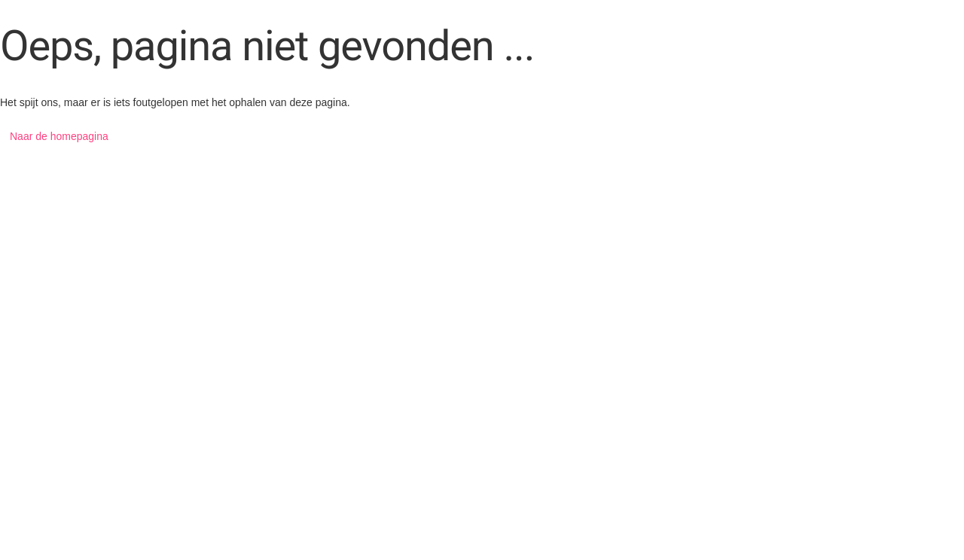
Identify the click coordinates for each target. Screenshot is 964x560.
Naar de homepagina (59, 136)
